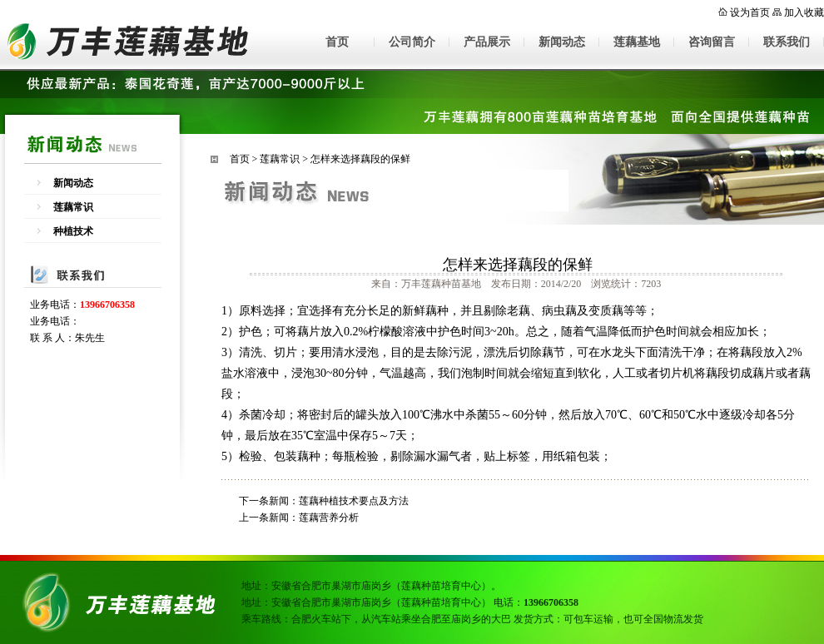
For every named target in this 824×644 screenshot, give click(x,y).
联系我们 (787, 42)
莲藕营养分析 (329, 518)
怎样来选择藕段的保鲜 (360, 159)
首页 (337, 42)
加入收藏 (804, 12)
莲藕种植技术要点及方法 (354, 501)
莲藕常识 (73, 207)
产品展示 (487, 42)
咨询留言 (712, 42)
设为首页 (750, 12)
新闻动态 (562, 42)
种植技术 (73, 231)
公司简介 (412, 42)
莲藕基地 (637, 42)
